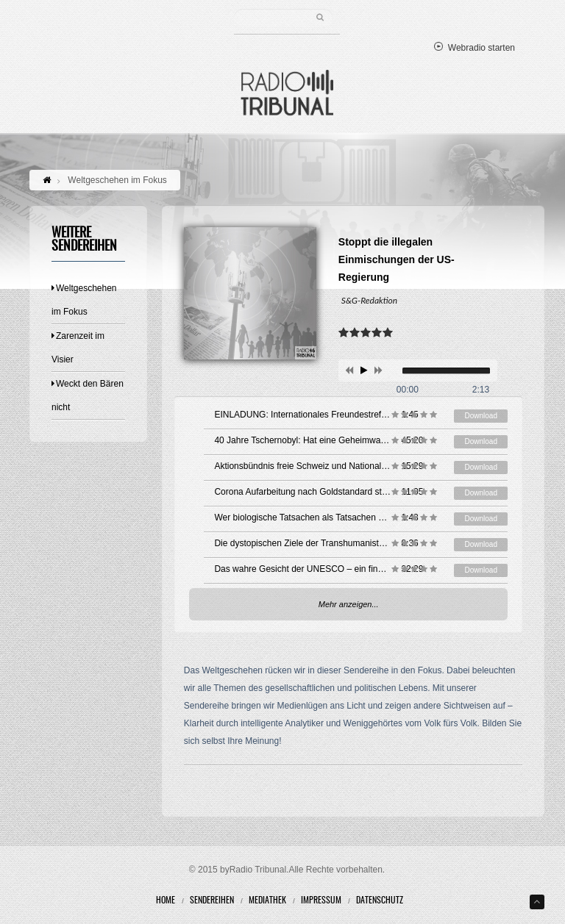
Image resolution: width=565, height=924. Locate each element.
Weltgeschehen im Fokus (84, 300)
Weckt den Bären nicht (88, 395)
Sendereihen (212, 900)
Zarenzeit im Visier (78, 348)
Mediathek (267, 900)
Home (166, 900)
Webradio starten (475, 48)
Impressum (321, 900)
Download (480, 416)
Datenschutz (380, 900)
